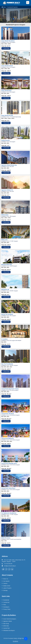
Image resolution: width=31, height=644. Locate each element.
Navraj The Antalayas (7, 338)
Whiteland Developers (9, 630)
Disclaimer (16, 641)
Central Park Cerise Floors (8, 512)
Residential (6, 600)
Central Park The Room (8, 438)
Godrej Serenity (5, 164)
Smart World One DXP (7, 139)
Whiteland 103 (5, 313)
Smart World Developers (10, 619)
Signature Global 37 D (7, 214)
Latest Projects (7, 588)
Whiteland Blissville (7, 288)
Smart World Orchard (7, 90)
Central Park (6, 628)
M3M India (6, 626)
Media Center (7, 586)
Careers (5, 583)
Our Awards (6, 581)
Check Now (6, 72)
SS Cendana (4, 363)
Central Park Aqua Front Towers (10, 413)
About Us (6, 579)
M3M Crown (4, 264)
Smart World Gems (6, 114)
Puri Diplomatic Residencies (9, 537)
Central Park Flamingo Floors (9, 487)
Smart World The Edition (8, 65)
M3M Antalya (5, 239)
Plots (5, 605)
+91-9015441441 (8, 564)
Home (4, 7)
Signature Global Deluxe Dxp (9, 189)
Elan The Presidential (7, 388)
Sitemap (5, 590)
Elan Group (6, 623)
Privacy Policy (7, 609)
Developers (6, 607)
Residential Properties (13, 7)
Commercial (6, 602)
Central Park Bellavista (8, 462)
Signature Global (7, 621)
